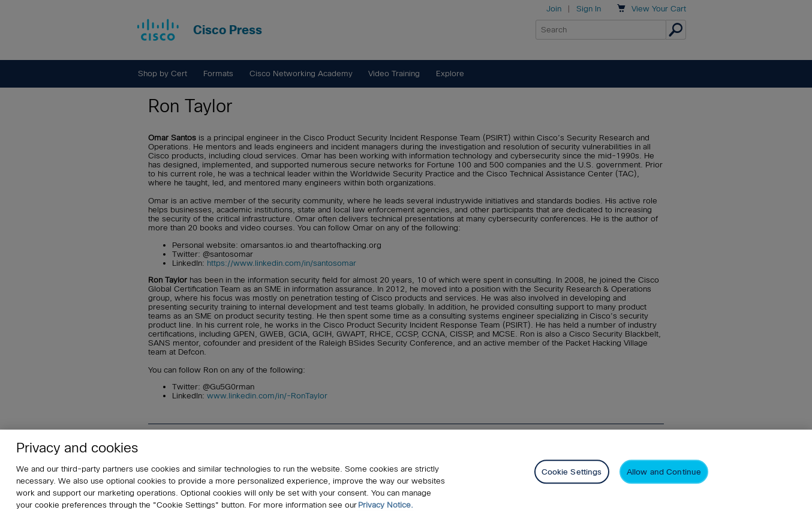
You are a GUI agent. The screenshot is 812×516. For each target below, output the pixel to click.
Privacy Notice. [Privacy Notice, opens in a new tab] (386, 505)
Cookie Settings (572, 473)
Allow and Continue (664, 473)
